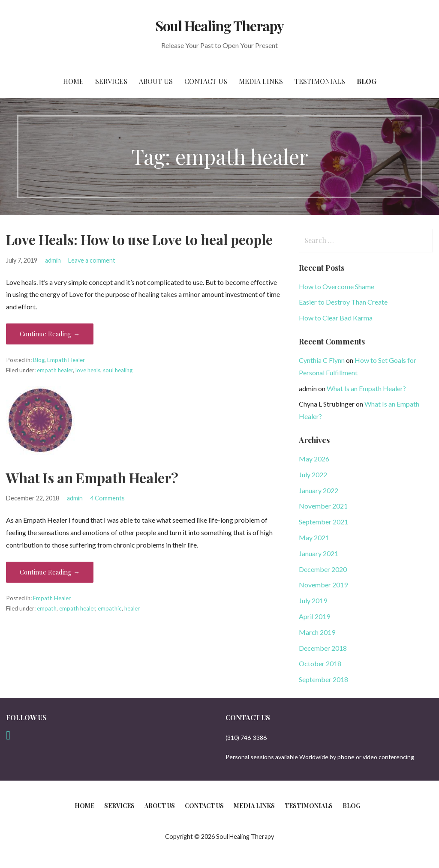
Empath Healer (66, 360)
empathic (110, 608)
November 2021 (323, 506)
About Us (156, 81)
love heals (88, 370)
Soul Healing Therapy (220, 25)
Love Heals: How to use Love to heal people (139, 239)
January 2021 (319, 553)
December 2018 (323, 648)
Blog (367, 81)
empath (47, 608)
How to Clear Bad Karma (336, 318)
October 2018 (320, 663)
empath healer (55, 370)
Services (111, 81)
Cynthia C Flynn (322, 360)
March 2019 (317, 632)
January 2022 (319, 490)
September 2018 (323, 679)
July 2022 (313, 474)
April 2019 (314, 616)
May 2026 (314, 459)
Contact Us (206, 81)
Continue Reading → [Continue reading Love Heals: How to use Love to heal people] (50, 334)
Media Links (261, 81)
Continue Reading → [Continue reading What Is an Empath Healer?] (50, 572)
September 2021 (323, 522)
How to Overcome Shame (337, 286)
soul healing (118, 370)
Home (73, 81)
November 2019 (323, 585)
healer (132, 608)
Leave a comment (92, 260)
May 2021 (314, 537)
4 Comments (107, 498)
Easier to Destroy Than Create (343, 302)
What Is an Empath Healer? (92, 477)
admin (53, 260)
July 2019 (313, 600)
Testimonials (320, 81)
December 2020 (323, 569)
